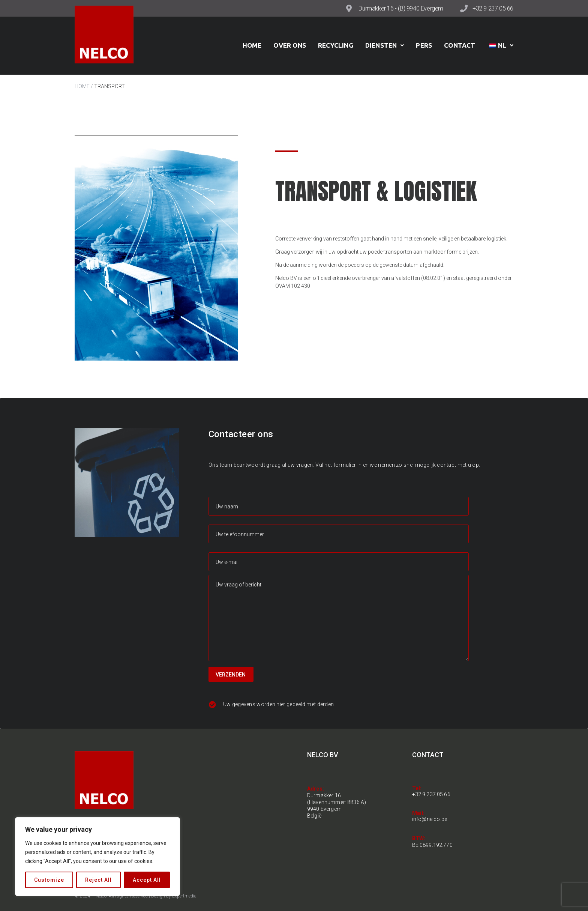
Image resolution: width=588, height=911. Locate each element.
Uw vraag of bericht (339, 618)
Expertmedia (184, 896)
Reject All (98, 880)
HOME (82, 86)
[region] (97, 857)
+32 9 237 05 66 (493, 8)
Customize (49, 880)
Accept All (147, 880)
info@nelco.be (430, 819)
